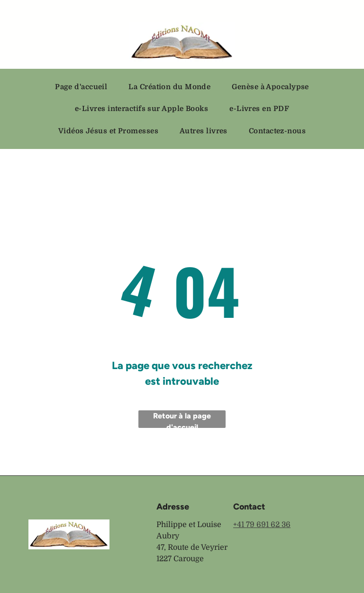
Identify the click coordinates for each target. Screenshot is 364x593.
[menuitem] (85, 87)
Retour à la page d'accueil (182, 420)
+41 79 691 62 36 (262, 525)
